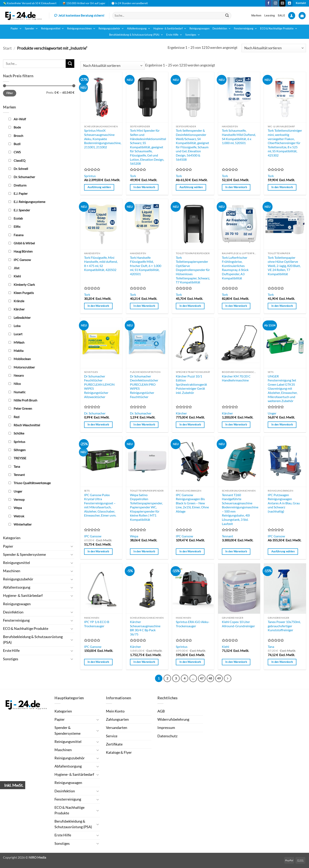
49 (219, 678)
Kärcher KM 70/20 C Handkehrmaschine (236, 378)
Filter (10, 93)
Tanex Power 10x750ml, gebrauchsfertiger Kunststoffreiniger (284, 626)
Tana (271, 647)
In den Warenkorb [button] (144, 187)
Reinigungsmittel (53, 29)
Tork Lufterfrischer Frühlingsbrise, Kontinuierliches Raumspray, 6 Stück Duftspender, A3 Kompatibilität (235, 268)
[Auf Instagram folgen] (275, 3)
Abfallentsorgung (139, 29)
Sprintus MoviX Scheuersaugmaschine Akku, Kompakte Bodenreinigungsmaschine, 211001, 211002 (103, 139)
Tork (133, 176)
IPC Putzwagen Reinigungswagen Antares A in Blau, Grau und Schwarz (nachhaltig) (284, 503)
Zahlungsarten (117, 719)
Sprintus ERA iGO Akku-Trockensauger (193, 624)
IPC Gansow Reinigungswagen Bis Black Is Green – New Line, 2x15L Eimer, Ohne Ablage (192, 503)
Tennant (227, 536)
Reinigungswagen (199, 29)
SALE (281, 16)
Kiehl (225, 647)
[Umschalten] (72, 546)
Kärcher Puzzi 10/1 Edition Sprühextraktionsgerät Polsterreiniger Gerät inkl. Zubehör (191, 384)
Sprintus (90, 176)
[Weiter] (228, 678)
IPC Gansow (93, 536)
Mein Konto (115, 711)
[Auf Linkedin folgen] (289, 3)
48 (210, 678)
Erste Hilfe (174, 35)
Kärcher (181, 413)
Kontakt (301, 3)
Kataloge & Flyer (119, 752)
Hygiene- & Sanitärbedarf (170, 29)
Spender (31, 29)
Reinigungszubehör (111, 29)
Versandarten (117, 728)
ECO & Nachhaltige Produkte (279, 29)
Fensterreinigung (246, 29)
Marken (256, 16)
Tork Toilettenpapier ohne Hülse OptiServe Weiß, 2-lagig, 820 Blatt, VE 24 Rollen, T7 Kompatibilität (284, 266)
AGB (161, 711)
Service (112, 736)
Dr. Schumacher (95, 413)
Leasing (270, 16)
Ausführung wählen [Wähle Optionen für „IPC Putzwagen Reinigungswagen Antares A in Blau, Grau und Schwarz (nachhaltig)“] (283, 551)
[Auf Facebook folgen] (268, 3)
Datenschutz (167, 736)
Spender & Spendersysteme (24, 554)
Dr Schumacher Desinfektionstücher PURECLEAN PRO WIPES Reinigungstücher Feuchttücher (144, 386)
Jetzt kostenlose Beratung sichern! (79, 16)
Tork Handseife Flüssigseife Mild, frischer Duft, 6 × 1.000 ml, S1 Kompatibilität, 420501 (146, 266)
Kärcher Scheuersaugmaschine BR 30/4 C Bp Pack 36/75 (145, 628)
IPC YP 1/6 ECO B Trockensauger (97, 624)
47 (202, 678)
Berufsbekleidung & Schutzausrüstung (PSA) (136, 35)
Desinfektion (222, 29)
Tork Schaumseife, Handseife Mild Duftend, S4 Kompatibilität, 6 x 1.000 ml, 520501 (239, 137)
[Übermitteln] (227, 16)
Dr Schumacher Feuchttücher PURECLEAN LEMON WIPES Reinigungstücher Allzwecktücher (99, 386)
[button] (292, 16)
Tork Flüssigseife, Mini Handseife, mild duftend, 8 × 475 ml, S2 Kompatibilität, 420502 (101, 264)
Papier (16, 29)
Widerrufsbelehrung (173, 719)
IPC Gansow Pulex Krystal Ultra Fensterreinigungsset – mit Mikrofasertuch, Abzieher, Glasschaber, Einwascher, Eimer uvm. (100, 505)
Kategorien (12, 538)
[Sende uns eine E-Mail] (282, 3)
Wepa (134, 536)
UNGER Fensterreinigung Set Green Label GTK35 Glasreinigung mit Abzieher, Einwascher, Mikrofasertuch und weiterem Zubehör (283, 389)
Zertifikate (114, 744)
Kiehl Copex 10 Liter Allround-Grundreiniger (238, 624)
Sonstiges (193, 35)
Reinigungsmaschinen (81, 29)
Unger (272, 413)
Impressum (166, 728)
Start (7, 48)
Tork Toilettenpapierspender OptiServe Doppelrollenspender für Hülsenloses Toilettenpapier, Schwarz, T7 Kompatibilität (193, 270)
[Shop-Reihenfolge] (274, 48)
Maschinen (12, 571)
